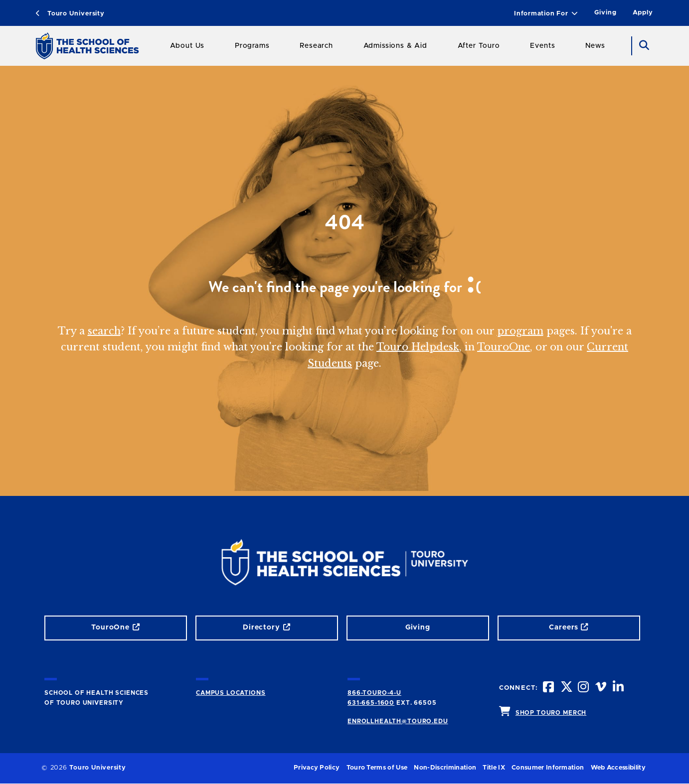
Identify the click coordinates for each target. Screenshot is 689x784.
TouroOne (504, 347)
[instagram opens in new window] (584, 688)
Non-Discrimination (445, 768)
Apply (643, 13)
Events (542, 46)
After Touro (479, 46)
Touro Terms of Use (377, 768)
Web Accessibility (618, 768)
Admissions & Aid (395, 46)
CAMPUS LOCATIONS (231, 693)
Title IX (494, 768)
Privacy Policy (317, 768)
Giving (605, 13)
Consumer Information (548, 768)
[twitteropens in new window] (567, 688)
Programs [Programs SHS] (252, 46)
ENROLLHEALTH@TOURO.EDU (398, 721)
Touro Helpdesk (418, 347)
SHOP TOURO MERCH (551, 713)
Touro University (70, 14)
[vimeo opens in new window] (602, 688)
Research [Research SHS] (316, 46)
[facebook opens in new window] (549, 688)
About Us (187, 46)
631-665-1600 (371, 703)
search (104, 331)
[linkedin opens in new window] (619, 688)
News (595, 46)
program (520, 331)
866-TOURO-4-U (374, 693)
